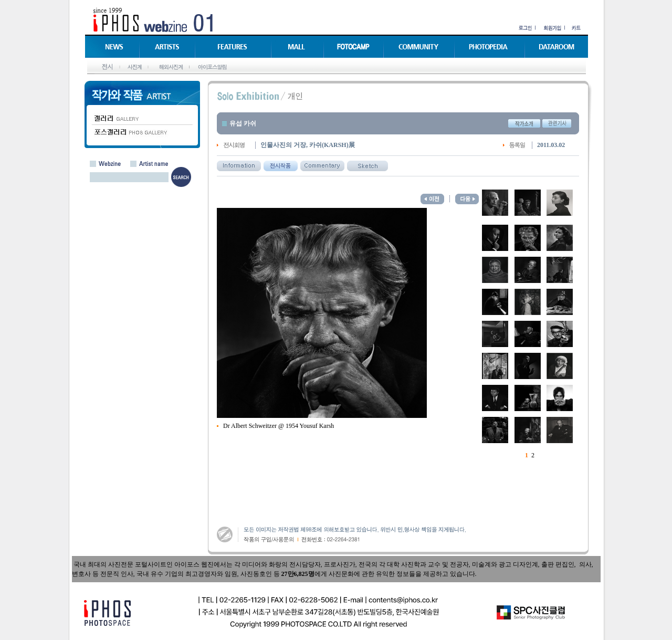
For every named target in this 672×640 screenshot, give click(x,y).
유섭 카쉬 (243, 123)
